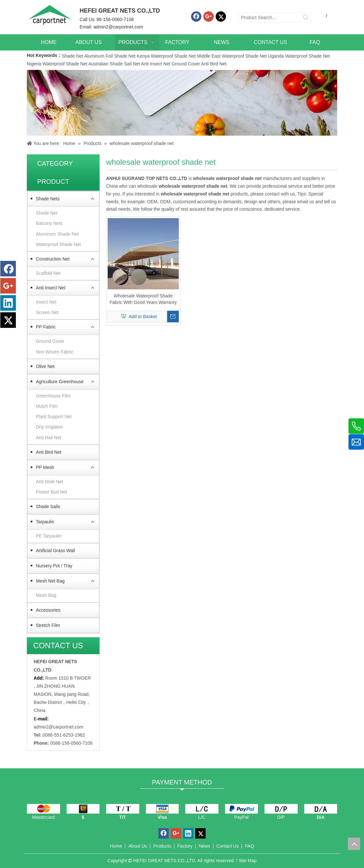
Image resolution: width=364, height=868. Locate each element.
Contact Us (227, 846)
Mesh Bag (46, 595)
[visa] (162, 809)
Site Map (247, 861)
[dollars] (83, 809)
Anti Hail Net (48, 438)
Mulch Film (47, 406)
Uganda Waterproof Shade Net (299, 56)
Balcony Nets (49, 223)
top (354, 844)
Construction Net (53, 259)
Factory (185, 846)
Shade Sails (48, 506)
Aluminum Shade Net (57, 234)
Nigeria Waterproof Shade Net (57, 64)
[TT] (123, 809)
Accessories (48, 610)
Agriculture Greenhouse (60, 382)
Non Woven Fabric (55, 352)
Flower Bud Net (51, 492)
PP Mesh (45, 467)
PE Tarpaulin (49, 536)
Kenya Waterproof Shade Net (166, 56)
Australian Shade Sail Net (114, 64)
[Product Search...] (270, 17)
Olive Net (45, 366)
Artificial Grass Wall (55, 551)
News (204, 846)
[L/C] (202, 809)
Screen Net (47, 312)
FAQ (250, 846)
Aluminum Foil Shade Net (110, 56)
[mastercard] (43, 809)
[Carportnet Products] (182, 103)
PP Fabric (46, 327)
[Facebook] (196, 17)
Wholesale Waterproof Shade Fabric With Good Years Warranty (143, 299)
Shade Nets (48, 199)
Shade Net (73, 56)
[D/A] (321, 809)
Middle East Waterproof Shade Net (232, 56)
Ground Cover (186, 64)
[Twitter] (221, 17)
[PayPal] (242, 809)
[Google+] (209, 17)
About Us (138, 846)
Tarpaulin (45, 522)
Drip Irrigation (49, 427)
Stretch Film (48, 625)
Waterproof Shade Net (58, 244)
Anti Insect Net (156, 64)
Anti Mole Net (49, 482)
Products (162, 846)
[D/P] (281, 809)
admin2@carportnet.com (118, 27)
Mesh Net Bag (50, 581)
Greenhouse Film (53, 396)
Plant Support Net (54, 417)
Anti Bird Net (214, 64)
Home (116, 846)
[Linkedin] (8, 303)
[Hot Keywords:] (306, 17)
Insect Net (46, 302)
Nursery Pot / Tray (54, 566)
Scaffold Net (48, 273)
